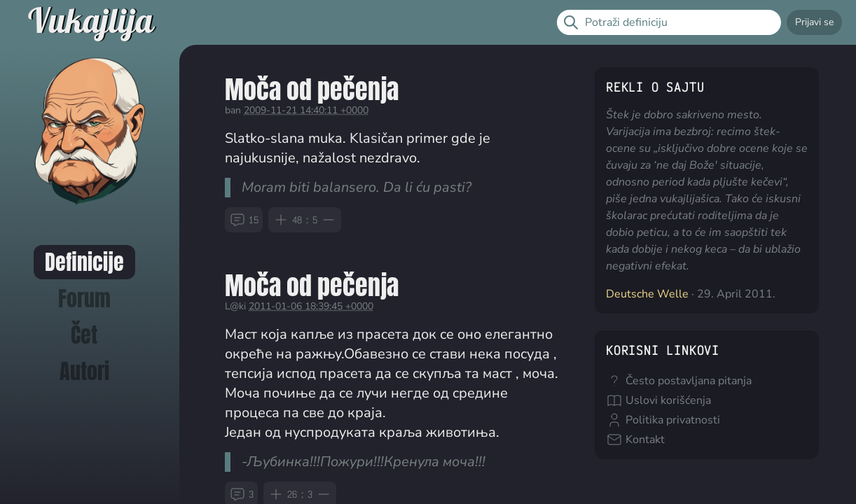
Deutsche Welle (647, 294)
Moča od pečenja (312, 89)
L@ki (235, 306)
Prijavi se (814, 22)
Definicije (84, 262)
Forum (84, 299)
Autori (84, 371)
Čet (84, 335)
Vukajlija (91, 22)
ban (233, 110)
